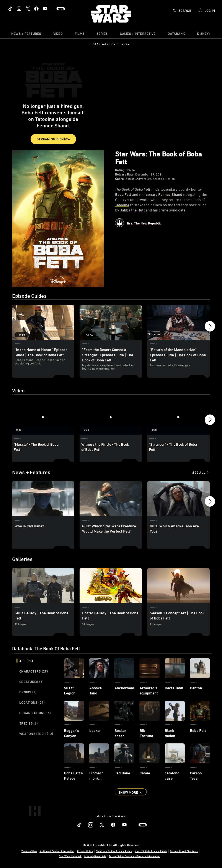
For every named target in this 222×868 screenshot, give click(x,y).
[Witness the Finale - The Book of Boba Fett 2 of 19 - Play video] (111, 417)
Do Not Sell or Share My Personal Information (135, 856)
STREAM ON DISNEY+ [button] (53, 139)
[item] (26, 35)
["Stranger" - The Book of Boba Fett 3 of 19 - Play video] (178, 417)
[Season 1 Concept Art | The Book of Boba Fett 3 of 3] (178, 586)
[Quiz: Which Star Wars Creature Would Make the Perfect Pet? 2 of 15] (111, 499)
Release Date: (125, 174)
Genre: (120, 179)
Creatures (31, 682)
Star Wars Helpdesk (70, 856)
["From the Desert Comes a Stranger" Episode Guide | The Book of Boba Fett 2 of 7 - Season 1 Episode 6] (111, 322)
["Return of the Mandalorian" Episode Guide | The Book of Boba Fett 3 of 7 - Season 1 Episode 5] (178, 322)
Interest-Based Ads (95, 856)
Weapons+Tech (36, 734)
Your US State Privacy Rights (151, 851)
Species (29, 724)
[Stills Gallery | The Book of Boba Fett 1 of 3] (43, 586)
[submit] (175, 11)
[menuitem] (58, 35)
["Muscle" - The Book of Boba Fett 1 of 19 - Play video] (43, 417)
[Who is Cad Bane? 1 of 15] (43, 499)
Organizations (35, 713)
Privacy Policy (85, 851)
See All (199, 473)
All (26, 661)
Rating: (120, 170)
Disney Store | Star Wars (184, 851)
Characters (34, 672)
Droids (28, 692)
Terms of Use (29, 851)
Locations (32, 703)
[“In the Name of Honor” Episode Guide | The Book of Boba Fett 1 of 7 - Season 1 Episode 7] (43, 322)
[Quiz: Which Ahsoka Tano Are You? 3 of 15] (178, 499)
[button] (210, 327)
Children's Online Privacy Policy (114, 851)
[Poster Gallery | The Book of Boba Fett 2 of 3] (111, 586)
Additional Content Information (57, 851)
